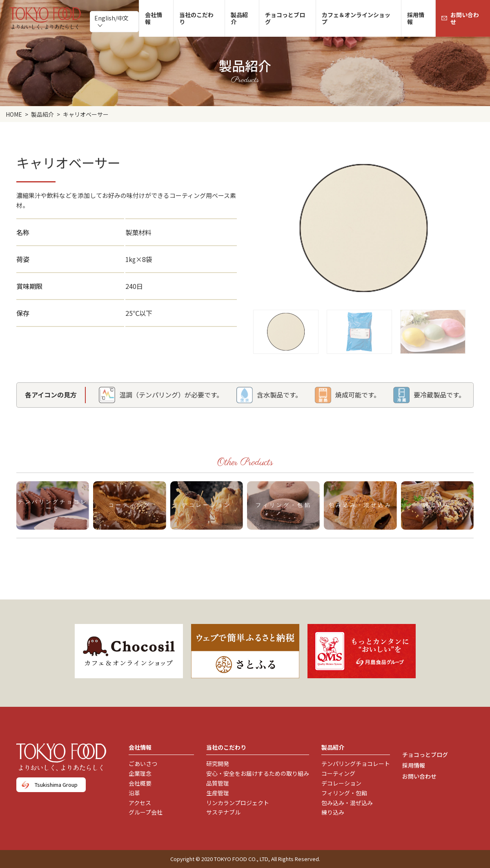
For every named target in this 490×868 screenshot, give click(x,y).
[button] (286, 327)
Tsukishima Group (56, 785)
